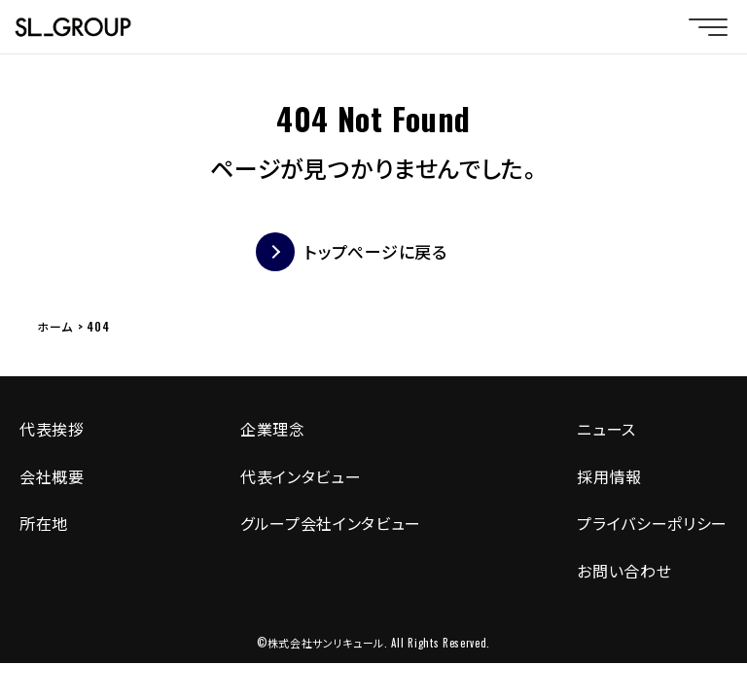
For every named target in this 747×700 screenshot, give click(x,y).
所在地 (44, 523)
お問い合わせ (624, 571)
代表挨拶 (52, 429)
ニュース (606, 429)
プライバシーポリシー (652, 523)
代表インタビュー (301, 476)
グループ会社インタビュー (331, 523)
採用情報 (609, 476)
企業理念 (273, 429)
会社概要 (52, 476)
